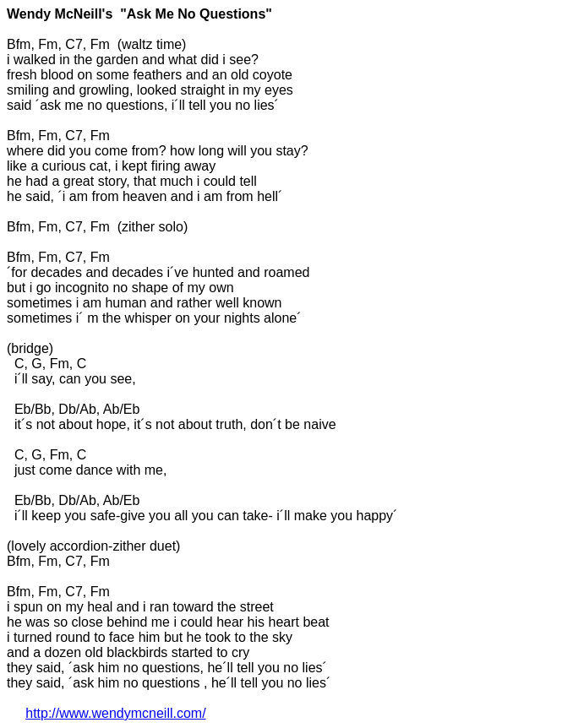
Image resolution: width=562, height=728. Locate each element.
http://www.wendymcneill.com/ (115, 713)
